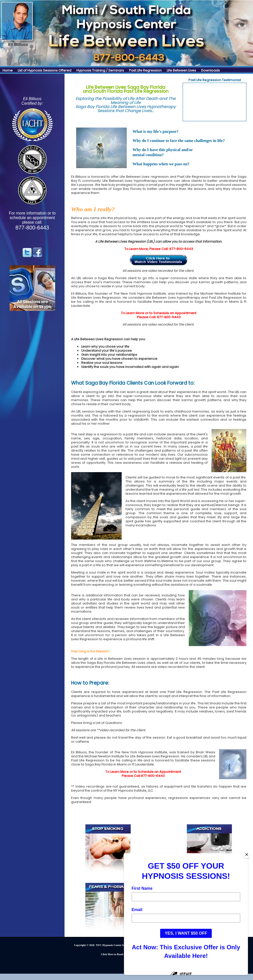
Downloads (210, 70)
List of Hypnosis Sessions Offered (45, 70)
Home (8, 70)
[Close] (247, 854)
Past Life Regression (145, 70)
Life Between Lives (181, 70)
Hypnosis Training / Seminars (100, 70)
